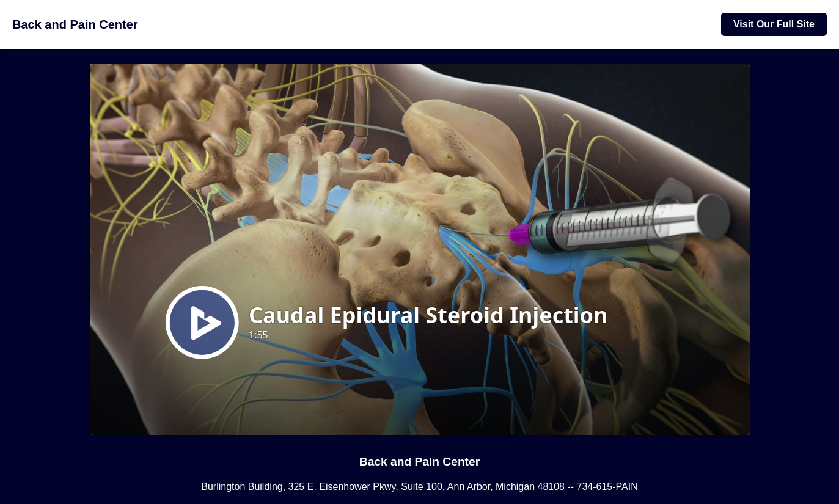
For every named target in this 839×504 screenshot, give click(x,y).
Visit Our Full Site (774, 24)
